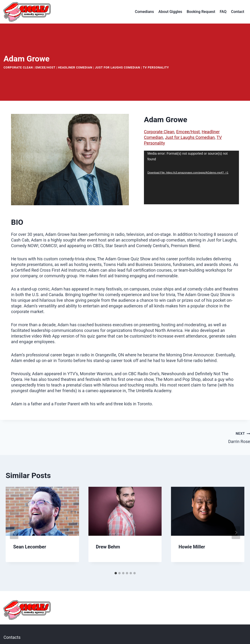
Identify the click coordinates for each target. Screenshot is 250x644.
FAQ (223, 12)
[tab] (116, 573)
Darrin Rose (190, 437)
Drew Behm (108, 547)
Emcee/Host (46, 67)
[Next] (236, 533)
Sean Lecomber (30, 547)
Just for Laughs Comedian (118, 67)
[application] (191, 177)
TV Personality (156, 67)
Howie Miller (192, 547)
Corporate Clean (18, 67)
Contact (238, 12)
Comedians (145, 12)
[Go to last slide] (14, 533)
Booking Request (201, 12)
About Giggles (170, 12)
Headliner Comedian (75, 67)
